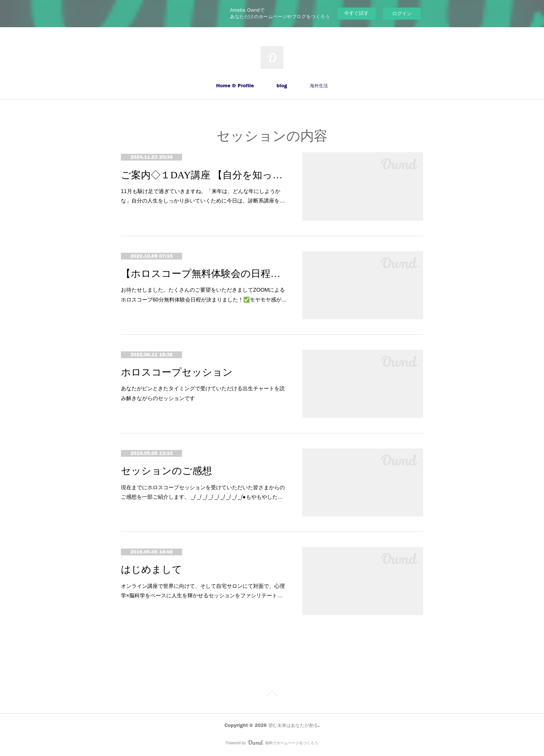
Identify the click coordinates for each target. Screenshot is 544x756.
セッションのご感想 (166, 471)
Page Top (272, 695)
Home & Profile (235, 86)
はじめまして (151, 570)
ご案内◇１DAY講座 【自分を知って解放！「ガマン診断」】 (204, 175)
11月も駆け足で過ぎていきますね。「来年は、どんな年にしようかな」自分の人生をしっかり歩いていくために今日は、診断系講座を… (203, 196)
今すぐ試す (356, 13)
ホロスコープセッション (177, 372)
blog (282, 86)
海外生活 (319, 86)
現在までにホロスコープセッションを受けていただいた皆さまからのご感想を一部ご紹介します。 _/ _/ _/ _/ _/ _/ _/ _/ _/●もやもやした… (203, 492)
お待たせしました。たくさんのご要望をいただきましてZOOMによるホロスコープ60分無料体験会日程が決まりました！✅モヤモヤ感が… (204, 295)
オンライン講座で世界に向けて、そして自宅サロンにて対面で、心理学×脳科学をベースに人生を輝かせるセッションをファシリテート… (203, 591)
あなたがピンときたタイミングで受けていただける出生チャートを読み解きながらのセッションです (203, 393)
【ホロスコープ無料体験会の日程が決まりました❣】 (204, 274)
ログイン (402, 13)
